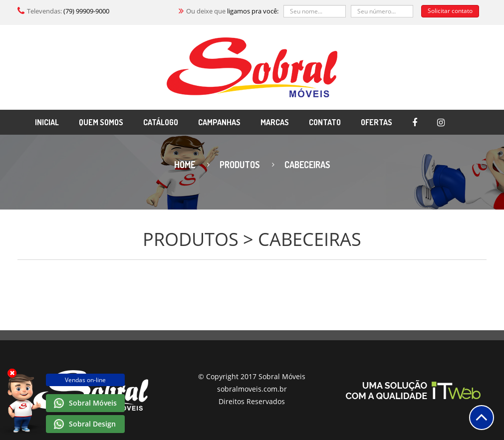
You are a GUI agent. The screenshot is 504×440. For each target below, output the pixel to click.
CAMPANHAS (219, 122)
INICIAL (47, 122)
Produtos (240, 165)
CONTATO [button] (325, 122)
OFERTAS (377, 122)
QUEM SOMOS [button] (101, 122)
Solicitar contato (450, 11)
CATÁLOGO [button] (161, 122)
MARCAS (275, 122)
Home (185, 165)
